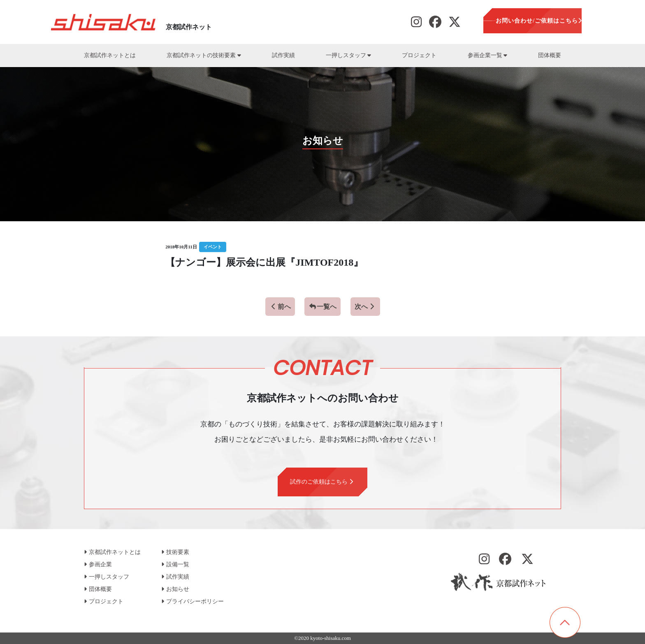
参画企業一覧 (487, 55)
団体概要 (550, 55)
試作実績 (283, 55)
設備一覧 (175, 564)
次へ (365, 307)
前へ (280, 307)
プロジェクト (419, 55)
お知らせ (175, 589)
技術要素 (175, 552)
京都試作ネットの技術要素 (204, 55)
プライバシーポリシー (193, 601)
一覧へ (322, 307)
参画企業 (98, 564)
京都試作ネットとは (110, 55)
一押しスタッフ (348, 55)
